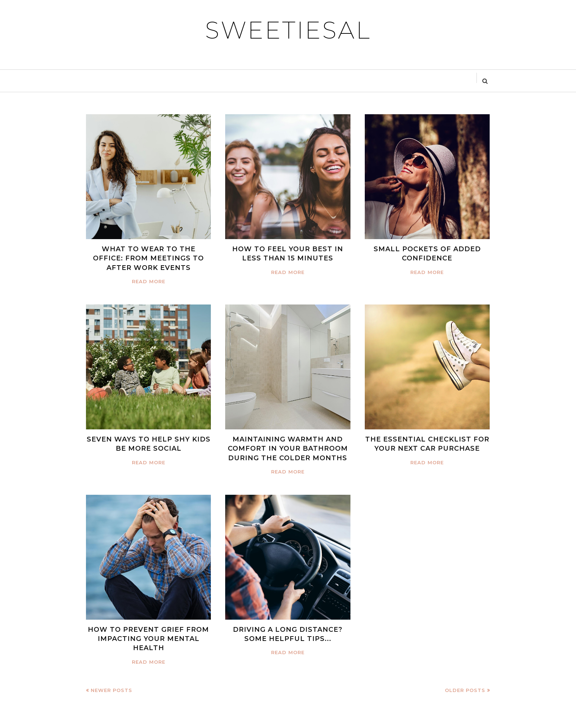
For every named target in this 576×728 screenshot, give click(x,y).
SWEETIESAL (288, 30)
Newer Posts (111, 690)
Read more (149, 281)
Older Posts (465, 690)
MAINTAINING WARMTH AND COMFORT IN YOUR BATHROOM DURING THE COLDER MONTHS (288, 448)
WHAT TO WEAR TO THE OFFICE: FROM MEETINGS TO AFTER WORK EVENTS (148, 258)
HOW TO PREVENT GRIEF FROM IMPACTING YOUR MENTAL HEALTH (148, 639)
